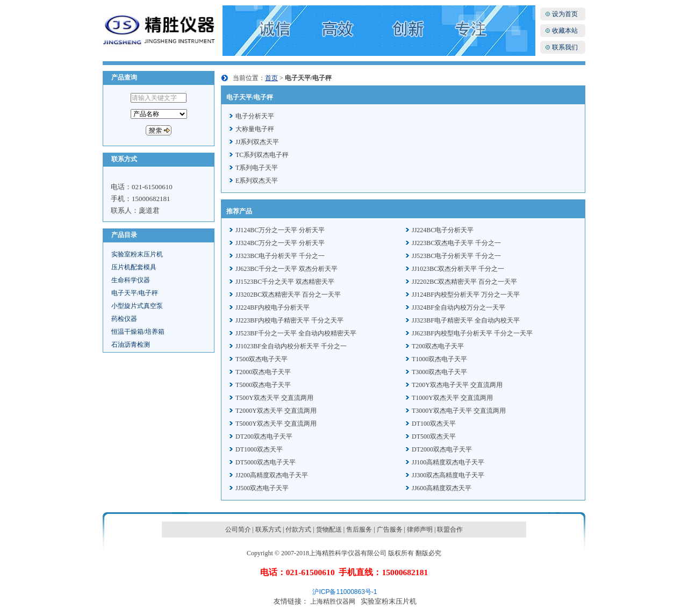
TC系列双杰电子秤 (262, 155)
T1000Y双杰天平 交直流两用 (452, 398)
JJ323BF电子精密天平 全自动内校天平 (466, 320)
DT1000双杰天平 (259, 449)
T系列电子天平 (257, 168)
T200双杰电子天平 (438, 346)
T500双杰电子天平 (261, 359)
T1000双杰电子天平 (439, 359)
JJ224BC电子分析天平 (443, 230)
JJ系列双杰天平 (257, 142)
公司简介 (238, 529)
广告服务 (390, 529)
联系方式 (268, 529)
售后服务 (359, 529)
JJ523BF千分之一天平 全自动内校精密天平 (296, 333)
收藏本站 (565, 31)
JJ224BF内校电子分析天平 (273, 307)
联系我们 (565, 47)
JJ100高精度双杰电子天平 (448, 462)
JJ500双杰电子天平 (262, 488)
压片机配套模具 (134, 267)
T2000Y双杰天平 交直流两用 (276, 411)
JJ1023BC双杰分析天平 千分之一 (458, 269)
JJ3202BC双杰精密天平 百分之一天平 (288, 295)
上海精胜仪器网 (333, 601)
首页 (271, 78)
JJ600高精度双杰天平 (442, 488)
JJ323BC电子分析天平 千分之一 (280, 256)
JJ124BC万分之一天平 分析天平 (280, 230)
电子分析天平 (255, 116)
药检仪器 (124, 319)
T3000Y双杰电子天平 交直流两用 (459, 411)
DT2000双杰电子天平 (442, 449)
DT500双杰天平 (434, 436)
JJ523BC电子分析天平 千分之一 (456, 256)
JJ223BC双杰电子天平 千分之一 (456, 243)
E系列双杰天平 (257, 181)
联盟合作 (450, 529)
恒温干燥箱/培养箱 (138, 332)
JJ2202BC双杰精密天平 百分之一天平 (464, 282)
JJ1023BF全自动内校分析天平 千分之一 (291, 346)
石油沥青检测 (131, 345)
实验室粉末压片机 (137, 254)
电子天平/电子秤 (135, 293)
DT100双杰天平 (434, 424)
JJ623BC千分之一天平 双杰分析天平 (286, 269)
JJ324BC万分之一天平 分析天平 (280, 243)
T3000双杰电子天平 (439, 372)
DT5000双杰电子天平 (266, 462)
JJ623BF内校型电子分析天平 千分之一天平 (472, 333)
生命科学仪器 (131, 280)
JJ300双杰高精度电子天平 (448, 475)
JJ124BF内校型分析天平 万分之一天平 (466, 295)
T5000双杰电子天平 (263, 385)
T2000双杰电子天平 (263, 372)
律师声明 (420, 529)
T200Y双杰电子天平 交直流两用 (457, 385)
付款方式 (298, 529)
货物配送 (329, 529)
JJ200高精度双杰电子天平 (272, 475)
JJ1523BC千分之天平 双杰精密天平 (285, 282)
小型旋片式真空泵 (137, 306)
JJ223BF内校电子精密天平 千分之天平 (289, 320)
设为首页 (565, 14)
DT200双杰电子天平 (264, 436)
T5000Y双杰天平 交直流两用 (276, 424)
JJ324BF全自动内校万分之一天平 (458, 307)
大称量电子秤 (255, 129)
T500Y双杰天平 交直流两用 (274, 398)
